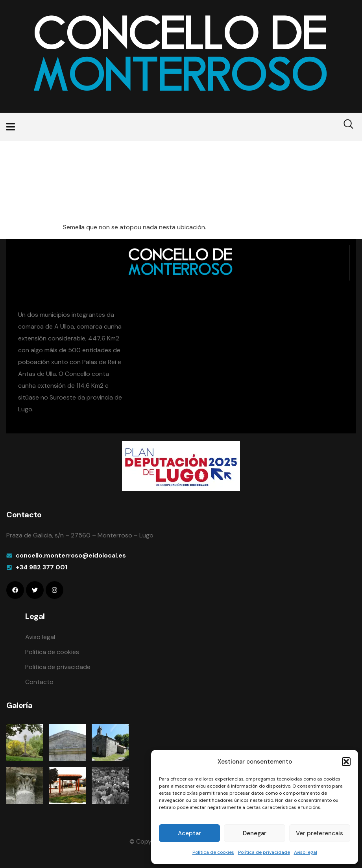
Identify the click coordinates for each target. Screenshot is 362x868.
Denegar (255, 833)
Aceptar (189, 833)
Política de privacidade (264, 852)
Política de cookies (213, 852)
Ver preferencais (320, 833)
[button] (346, 762)
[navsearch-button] (344, 127)
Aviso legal (306, 852)
